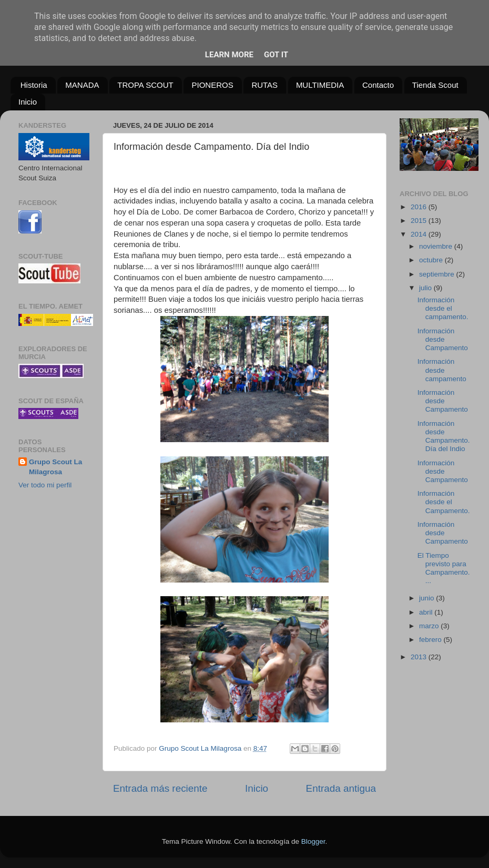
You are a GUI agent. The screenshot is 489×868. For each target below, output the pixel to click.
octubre (432, 260)
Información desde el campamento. (443, 308)
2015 (420, 221)
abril (427, 612)
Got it (276, 55)
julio (426, 288)
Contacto (378, 85)
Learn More (229, 55)
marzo (430, 626)
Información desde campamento (442, 370)
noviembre (437, 246)
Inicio (28, 102)
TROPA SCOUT (145, 85)
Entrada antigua (341, 788)
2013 (420, 657)
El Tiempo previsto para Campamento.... (444, 568)
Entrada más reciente (160, 788)
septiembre (438, 274)
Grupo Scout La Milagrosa (55, 467)
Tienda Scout (435, 85)
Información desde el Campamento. (444, 502)
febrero (431, 640)
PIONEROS (212, 85)
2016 (420, 207)
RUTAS (264, 85)
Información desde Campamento (443, 339)
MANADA (82, 85)
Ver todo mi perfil (45, 485)
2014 (420, 234)
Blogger (313, 841)
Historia (34, 85)
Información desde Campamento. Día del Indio (444, 436)
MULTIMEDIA (320, 85)
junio (427, 598)
